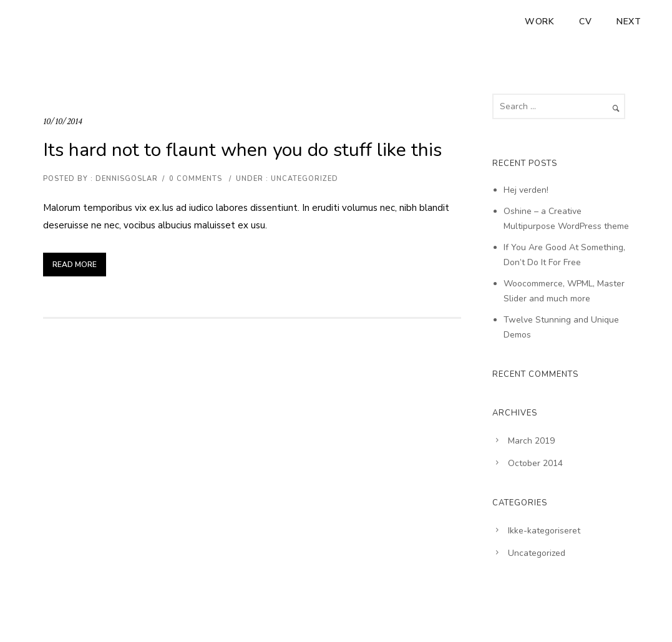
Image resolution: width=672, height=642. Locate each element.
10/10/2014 (62, 121)
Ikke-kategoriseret (544, 531)
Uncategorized (303, 179)
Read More (75, 265)
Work (539, 22)
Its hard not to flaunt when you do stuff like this (242, 150)
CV (585, 22)
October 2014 (535, 463)
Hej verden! (526, 190)
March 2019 (531, 441)
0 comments (196, 179)
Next (629, 22)
